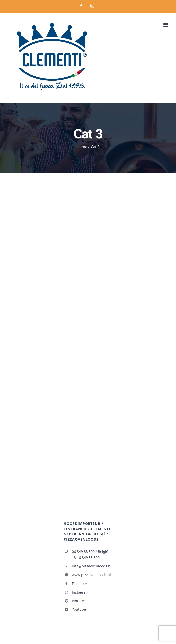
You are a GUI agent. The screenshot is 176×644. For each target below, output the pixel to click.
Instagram (80, 592)
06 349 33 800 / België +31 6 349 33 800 (90, 555)
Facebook (80, 583)
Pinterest (79, 601)
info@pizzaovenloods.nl (92, 566)
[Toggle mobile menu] (166, 25)
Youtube (79, 609)
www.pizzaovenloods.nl (91, 575)
